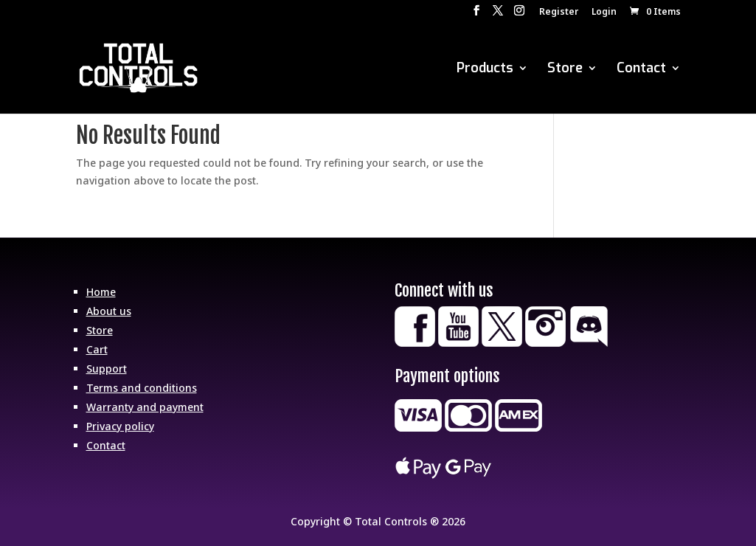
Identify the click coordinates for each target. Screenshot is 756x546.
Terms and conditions (142, 388)
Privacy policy (120, 426)
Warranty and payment (145, 407)
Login (604, 13)
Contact (641, 70)
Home (101, 292)
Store (565, 70)
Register (559, 13)
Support (107, 369)
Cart (97, 349)
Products (485, 70)
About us (109, 311)
